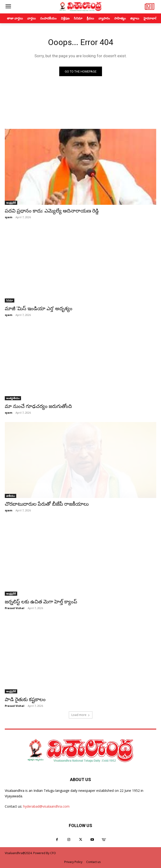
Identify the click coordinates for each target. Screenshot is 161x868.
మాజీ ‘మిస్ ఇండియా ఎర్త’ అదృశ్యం (39, 308)
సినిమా (10, 300)
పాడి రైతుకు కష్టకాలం (25, 699)
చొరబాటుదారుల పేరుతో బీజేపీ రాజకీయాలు (47, 504)
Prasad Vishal (15, 608)
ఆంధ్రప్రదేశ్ (11, 203)
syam (8, 217)
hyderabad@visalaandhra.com (46, 806)
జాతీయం (11, 496)
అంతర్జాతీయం (13, 398)
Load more (81, 715)
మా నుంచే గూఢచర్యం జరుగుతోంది (38, 406)
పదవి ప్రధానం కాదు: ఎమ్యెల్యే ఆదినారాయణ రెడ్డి (52, 211)
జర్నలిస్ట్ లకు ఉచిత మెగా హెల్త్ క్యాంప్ (41, 602)
